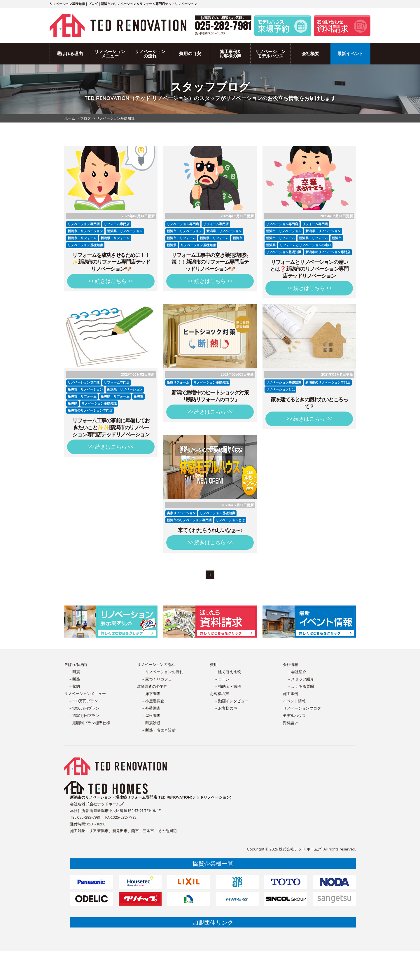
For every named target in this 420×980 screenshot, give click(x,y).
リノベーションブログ (302, 708)
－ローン (222, 679)
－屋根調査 (151, 715)
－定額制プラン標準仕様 (89, 723)
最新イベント (350, 54)
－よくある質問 (301, 686)
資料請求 (290, 723)
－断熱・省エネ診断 (159, 730)
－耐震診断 (151, 723)
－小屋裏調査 (153, 701)
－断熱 (74, 679)
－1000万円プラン (84, 708)
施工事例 (290, 694)
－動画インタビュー (231, 701)
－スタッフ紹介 (301, 679)
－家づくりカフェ (157, 679)
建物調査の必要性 (152, 686)
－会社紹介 (297, 672)
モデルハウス (294, 715)
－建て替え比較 (228, 672)
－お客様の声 (226, 708)
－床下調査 (151, 694)
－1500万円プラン (84, 715)
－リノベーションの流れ (162, 672)
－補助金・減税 (228, 686)
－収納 (74, 686)
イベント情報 (294, 701)
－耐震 (74, 672)
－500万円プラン (83, 701)
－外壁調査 (151, 708)
